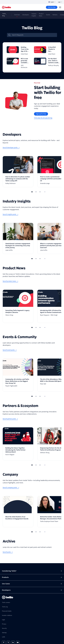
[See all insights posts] (10, 214)
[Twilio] (6, 7)
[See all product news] (10, 281)
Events (48, 15)
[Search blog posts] (34, 35)
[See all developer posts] (11, 148)
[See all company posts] (11, 488)
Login (60, 2)
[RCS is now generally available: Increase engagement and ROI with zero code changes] (18, 63)
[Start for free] (52, 7)
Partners (55, 15)
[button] (32, 192)
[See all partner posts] (10, 419)
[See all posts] (8, 552)
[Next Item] (45, 192)
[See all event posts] (10, 350)
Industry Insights (34, 15)
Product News (41, 15)
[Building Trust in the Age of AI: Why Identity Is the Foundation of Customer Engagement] (18, 51)
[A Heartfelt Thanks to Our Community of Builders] (46, 51)
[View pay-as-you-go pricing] (43, 118)
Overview (17, 15)
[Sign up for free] (41, 114)
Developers (26, 15)
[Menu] (60, 7)
